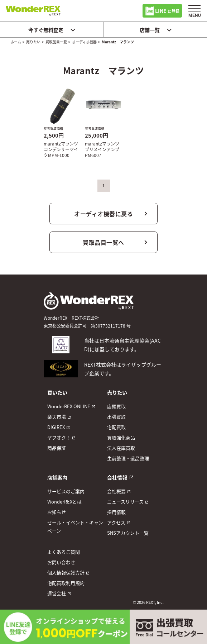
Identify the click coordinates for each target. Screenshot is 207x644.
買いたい (57, 392)
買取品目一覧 (56, 42)
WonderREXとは (64, 502)
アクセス (116, 522)
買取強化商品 (121, 437)
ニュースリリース (125, 502)
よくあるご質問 (64, 552)
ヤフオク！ (59, 437)
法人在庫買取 (121, 448)
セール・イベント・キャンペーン (75, 526)
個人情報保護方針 (66, 573)
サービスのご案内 (66, 491)
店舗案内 (57, 477)
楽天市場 (57, 417)
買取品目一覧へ (103, 242)
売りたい (33, 42)
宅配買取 (116, 427)
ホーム (16, 42)
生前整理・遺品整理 (128, 458)
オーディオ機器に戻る (103, 214)
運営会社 (57, 593)
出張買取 (116, 417)
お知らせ (57, 512)
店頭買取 (116, 406)
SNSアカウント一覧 (128, 533)
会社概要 (116, 491)
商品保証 (57, 448)
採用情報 (116, 512)
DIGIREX (56, 427)
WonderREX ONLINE (69, 406)
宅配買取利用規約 (66, 583)
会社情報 (117, 477)
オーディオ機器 (84, 42)
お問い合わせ (61, 562)
